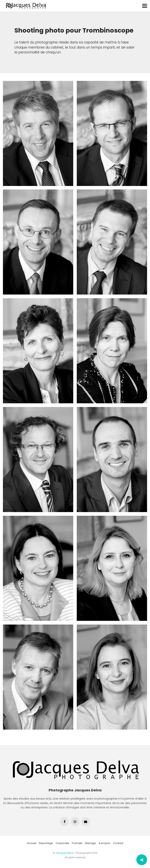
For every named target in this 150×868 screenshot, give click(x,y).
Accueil (32, 843)
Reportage (46, 843)
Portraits (77, 843)
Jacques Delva (64, 853)
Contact (118, 843)
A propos (104, 843)
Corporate (62, 843)
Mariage (91, 843)
